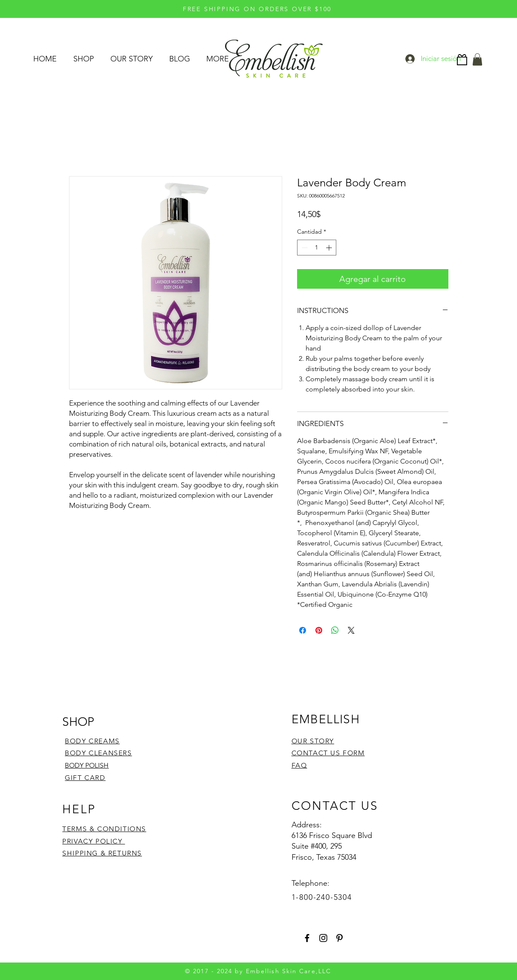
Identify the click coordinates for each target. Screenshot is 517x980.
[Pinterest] (339, 938)
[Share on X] (351, 630)
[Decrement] (304, 248)
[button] (477, 59)
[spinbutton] (317, 248)
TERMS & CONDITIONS (104, 829)
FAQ (299, 765)
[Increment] (330, 248)
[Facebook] (307, 938)
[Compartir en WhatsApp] (335, 630)
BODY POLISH (87, 765)
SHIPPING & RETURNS (102, 853)
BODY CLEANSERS (98, 753)
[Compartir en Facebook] (303, 630)
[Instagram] (323, 938)
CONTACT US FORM (328, 753)
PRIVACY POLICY (94, 841)
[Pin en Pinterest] (319, 630)
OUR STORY (313, 741)
